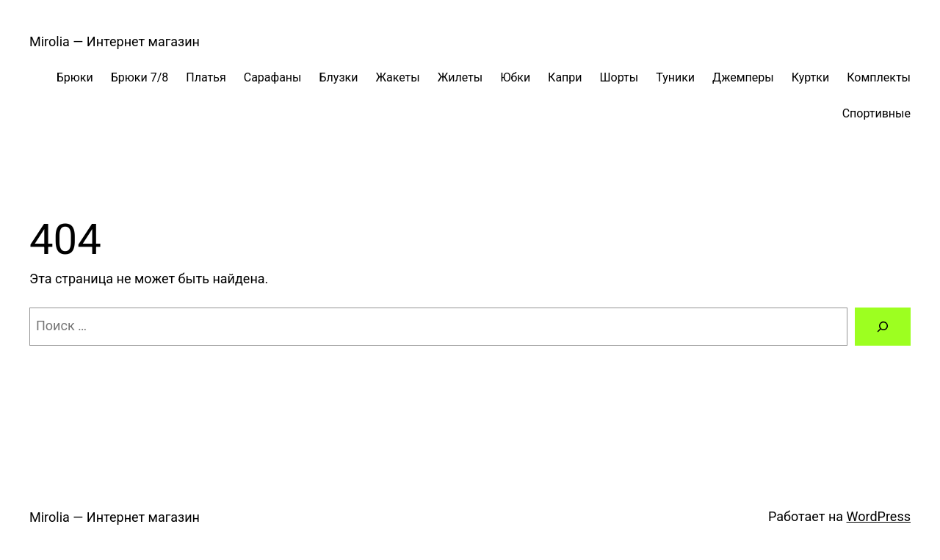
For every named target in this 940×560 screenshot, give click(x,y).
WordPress (879, 516)
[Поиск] (883, 327)
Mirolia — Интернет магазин (115, 41)
